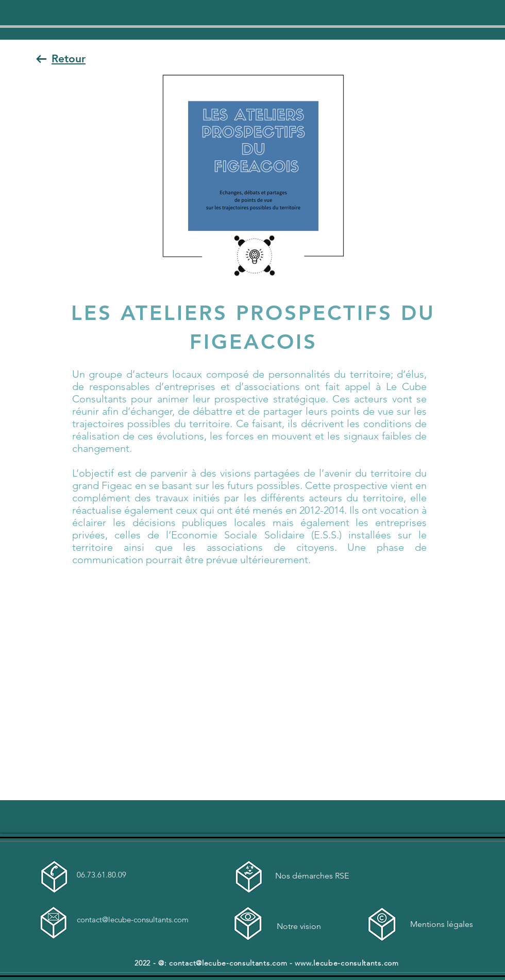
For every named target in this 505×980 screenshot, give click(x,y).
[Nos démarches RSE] (313, 876)
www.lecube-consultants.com (347, 963)
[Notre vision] (313, 927)
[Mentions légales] (447, 925)
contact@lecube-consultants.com (133, 919)
